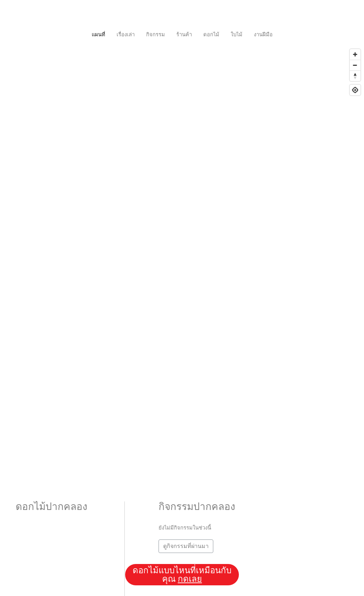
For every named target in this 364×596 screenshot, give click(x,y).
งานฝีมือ (263, 34)
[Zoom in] (355, 54)
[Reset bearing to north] (355, 76)
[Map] (182, 244)
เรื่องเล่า (126, 34)
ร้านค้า (184, 34)
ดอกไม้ (211, 34)
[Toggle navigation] (182, 14)
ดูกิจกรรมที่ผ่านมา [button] (186, 546)
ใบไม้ (237, 34)
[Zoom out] (355, 65)
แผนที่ (98, 34)
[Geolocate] (355, 90)
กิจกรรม (156, 34)
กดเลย (190, 579)
